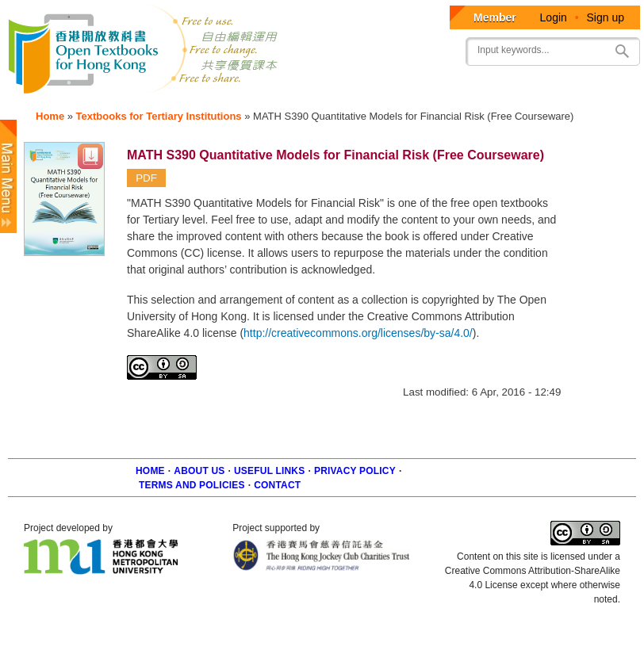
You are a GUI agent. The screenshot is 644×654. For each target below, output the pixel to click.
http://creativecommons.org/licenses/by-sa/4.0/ (358, 333)
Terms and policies (192, 485)
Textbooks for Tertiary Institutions (159, 116)
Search (622, 51)
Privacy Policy (355, 471)
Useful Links (269, 471)
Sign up (606, 17)
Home (50, 116)
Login (554, 17)
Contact (277, 485)
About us (199, 471)
